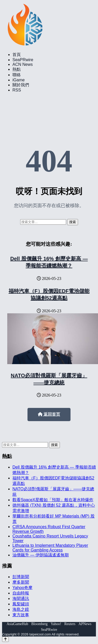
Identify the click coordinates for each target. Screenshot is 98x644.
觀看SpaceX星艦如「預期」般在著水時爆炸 (53, 500)
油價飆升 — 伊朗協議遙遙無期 (41, 555)
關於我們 (21, 85)
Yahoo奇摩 (22, 588)
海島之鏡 (21, 609)
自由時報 (21, 593)
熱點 (17, 69)
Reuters (70, 624)
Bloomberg (40, 624)
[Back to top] (5, 639)
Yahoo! (56, 624)
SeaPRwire (23, 60)
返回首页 (49, 414)
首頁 (17, 55)
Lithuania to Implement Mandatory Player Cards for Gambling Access (50, 548)
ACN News (23, 64)
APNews (85, 624)
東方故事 (21, 615)
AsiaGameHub (17, 624)
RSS (17, 90)
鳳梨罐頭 (21, 604)
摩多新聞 (21, 582)
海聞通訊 (21, 599)
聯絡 (17, 75)
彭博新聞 (21, 577)
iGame (19, 80)
